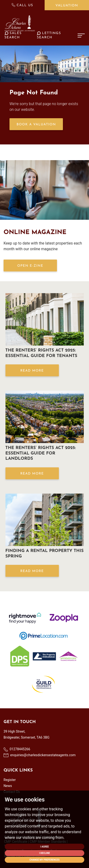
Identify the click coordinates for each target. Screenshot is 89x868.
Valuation (67, 6)
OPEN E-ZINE (30, 266)
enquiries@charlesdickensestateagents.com (40, 755)
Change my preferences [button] (44, 860)
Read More (32, 371)
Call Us (22, 5)
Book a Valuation (36, 125)
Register (10, 780)
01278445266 (17, 749)
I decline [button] (44, 853)
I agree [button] (44, 847)
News (8, 786)
